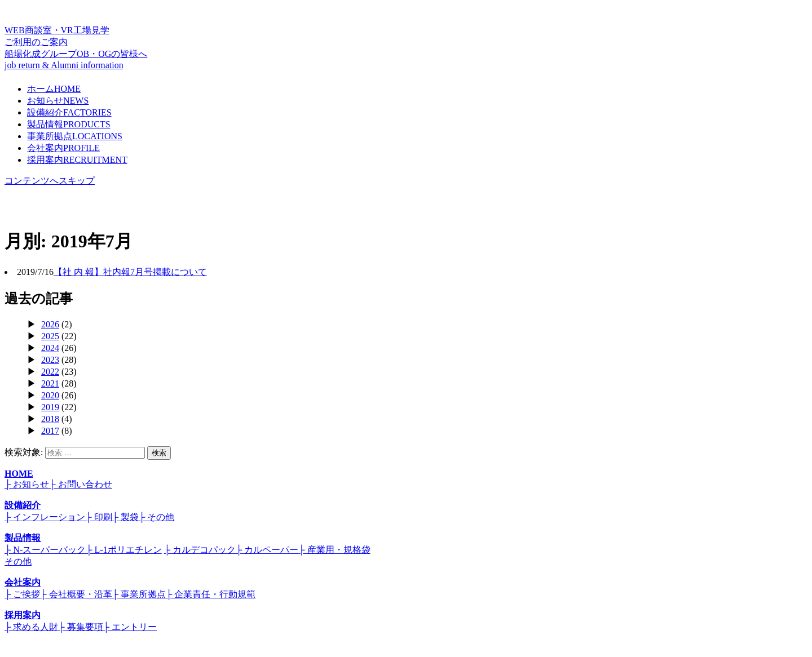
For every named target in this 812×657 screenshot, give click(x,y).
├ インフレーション (45, 517)
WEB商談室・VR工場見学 (406, 37)
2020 (50, 395)
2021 (50, 383)
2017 (50, 431)
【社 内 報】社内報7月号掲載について (130, 272)
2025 (50, 336)
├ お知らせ (27, 484)
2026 (50, 324)
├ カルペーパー (267, 550)
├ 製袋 (125, 517)
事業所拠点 (75, 136)
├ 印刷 (98, 517)
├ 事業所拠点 (139, 594)
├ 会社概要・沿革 (76, 594)
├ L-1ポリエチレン (123, 550)
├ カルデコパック (200, 550)
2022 (50, 372)
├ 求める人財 (31, 627)
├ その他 (156, 517)
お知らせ (58, 101)
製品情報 (69, 124)
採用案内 (77, 160)
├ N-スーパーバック (45, 550)
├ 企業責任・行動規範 (211, 594)
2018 (50, 419)
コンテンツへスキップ (50, 181)
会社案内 (63, 148)
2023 (50, 360)
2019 (50, 407)
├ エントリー (130, 627)
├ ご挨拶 (22, 594)
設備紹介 (69, 112)
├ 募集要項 (80, 627)
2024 (50, 348)
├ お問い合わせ (80, 484)
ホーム (54, 89)
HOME (19, 474)
